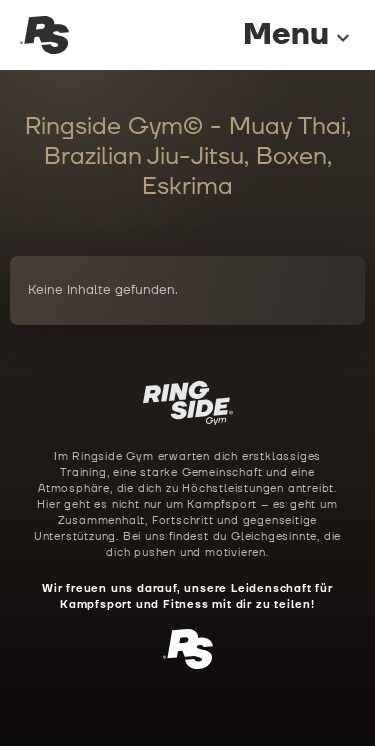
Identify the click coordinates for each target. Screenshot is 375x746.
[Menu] (279, 35)
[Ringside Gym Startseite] (44, 35)
